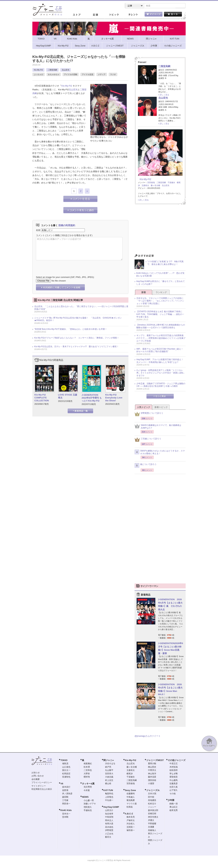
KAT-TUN (108, 791)
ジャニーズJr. (153, 791)
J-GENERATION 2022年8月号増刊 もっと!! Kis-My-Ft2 (92, 398)
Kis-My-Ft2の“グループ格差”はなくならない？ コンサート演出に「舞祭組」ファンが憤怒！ (77, 338)
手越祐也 (88, 811)
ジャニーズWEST (155, 761)
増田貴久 (88, 807)
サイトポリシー (39, 786)
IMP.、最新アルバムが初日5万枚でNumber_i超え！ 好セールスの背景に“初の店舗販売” (161, 351)
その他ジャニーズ (177, 761)
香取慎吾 (174, 777)
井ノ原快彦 (67, 794)
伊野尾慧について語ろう (149, 414)
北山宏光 (66, 70)
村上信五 (109, 781)
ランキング (161, 293)
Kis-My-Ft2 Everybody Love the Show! (114, 398)
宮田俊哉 (151, 183)
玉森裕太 (145, 186)
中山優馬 (174, 781)
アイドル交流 (88, 75)
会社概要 (36, 780)
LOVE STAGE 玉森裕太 (68, 397)
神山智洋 (152, 774)
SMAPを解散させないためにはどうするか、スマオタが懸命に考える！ (160, 453)
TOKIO (64, 761)
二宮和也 (88, 771)
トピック (114, 15)
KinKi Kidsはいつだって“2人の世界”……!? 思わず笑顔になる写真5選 (160, 275)
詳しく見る (164, 95)
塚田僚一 (131, 831)
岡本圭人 (109, 821)
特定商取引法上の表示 (42, 789)
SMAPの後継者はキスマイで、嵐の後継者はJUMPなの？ (158, 427)
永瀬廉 (151, 827)
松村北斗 (152, 804)
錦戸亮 (108, 767)
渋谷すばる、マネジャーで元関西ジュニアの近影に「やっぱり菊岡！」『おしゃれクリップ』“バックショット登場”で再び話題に (160, 301)
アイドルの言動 (71, 75)
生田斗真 (174, 787)
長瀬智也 (66, 777)
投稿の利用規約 (67, 226)
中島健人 (131, 797)
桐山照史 (152, 767)
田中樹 (151, 797)
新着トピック (161, 408)
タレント (133, 15)
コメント (40, 236)
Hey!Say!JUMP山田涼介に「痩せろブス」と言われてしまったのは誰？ (161, 283)
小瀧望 (151, 784)
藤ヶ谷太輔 (155, 186)
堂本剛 (65, 817)
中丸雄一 (109, 801)
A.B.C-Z (129, 814)
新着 (144, 293)
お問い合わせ (38, 776)
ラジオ (113, 75)
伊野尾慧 (109, 831)
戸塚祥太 (131, 821)
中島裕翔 (109, 817)
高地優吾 (152, 801)
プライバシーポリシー (42, 783)
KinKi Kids (66, 811)
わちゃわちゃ (54, 75)
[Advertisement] (160, 230)
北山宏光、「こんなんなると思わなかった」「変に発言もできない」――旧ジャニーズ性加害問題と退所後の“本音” (81, 308)
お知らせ (36, 773)
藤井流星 (152, 777)
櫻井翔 (87, 777)
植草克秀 (174, 811)
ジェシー (152, 807)
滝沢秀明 (88, 787)
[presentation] (62, 266)
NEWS (85, 797)
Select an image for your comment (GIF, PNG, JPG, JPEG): (65, 277)
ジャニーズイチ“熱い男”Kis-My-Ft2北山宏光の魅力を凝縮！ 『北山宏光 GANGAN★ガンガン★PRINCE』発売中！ (78, 320)
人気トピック (144, 408)
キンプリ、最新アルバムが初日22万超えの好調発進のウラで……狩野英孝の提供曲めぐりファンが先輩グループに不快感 (161, 338)
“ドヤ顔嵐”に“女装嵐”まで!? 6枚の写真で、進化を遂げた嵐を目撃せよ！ (165, 263)
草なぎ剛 (174, 774)
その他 (173, 794)
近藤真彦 (174, 784)
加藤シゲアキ (90, 804)
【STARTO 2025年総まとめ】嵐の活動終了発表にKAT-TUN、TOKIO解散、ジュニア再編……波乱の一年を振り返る (160, 315)
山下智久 (174, 791)
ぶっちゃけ (39, 75)
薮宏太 (108, 837)
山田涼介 (109, 811)
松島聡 (130, 807)
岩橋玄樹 (152, 814)
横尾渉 (130, 774)
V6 (62, 784)
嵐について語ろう (146, 466)
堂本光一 (66, 814)
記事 (95, 15)
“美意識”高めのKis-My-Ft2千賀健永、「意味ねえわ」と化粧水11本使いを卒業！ (71, 329)
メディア (102, 75)
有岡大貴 (109, 824)
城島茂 (65, 764)
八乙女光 (109, 834)
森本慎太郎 (153, 811)
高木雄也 (109, 827)
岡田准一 (66, 804)
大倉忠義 (109, 777)
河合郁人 (131, 824)
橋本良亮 (131, 817)
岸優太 (151, 821)
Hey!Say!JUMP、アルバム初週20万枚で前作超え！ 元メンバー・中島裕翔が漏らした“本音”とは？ (161, 361)
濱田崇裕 (152, 781)
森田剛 (65, 797)
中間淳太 (152, 771)
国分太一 (66, 771)
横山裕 (108, 784)
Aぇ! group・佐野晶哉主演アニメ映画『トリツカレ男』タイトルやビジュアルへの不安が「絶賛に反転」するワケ (161, 373)
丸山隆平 (109, 771)
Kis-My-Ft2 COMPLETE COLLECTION (42, 398)
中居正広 (174, 764)
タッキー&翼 (88, 784)
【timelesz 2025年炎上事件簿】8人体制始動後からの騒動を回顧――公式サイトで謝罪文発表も (161, 327)
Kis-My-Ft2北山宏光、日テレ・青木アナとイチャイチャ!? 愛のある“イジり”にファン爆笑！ (76, 347)
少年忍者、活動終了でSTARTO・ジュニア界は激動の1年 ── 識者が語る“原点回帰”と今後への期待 (161, 385)
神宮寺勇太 (153, 817)
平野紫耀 (152, 824)
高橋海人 (152, 831)
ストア (77, 15)
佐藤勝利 (131, 794)
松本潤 (87, 767)
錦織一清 (174, 804)
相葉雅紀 (88, 764)
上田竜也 (109, 797)
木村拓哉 (174, 767)
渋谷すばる (110, 764)
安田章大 (109, 774)
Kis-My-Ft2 (38, 70)
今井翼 (87, 791)
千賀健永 (171, 183)
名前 (38, 231)
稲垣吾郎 (174, 771)
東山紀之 (174, 807)
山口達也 (66, 767)
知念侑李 (109, 814)
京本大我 (152, 794)
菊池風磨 (131, 801)
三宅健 (65, 801)
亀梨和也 (109, 794)
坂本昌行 (66, 787)
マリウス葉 (132, 804)
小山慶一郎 (89, 801)
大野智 (87, 774)
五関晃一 (131, 827)
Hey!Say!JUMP (111, 807)
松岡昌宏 (66, 774)
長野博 (65, 791)
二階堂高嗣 (52, 70)
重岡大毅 (152, 764)
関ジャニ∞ (109, 761)
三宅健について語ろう (148, 440)
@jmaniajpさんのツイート (148, 736)
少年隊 (171, 800)
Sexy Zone (130, 791)
